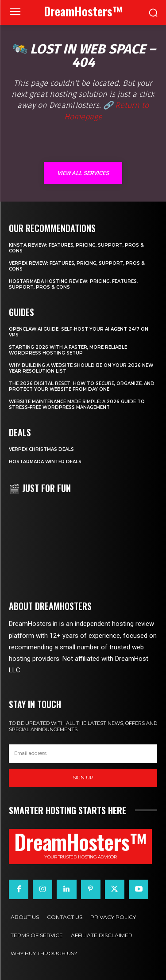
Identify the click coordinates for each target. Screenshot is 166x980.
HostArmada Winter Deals (45, 462)
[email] (83, 754)
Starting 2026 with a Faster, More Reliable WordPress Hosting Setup (68, 350)
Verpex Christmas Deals (41, 449)
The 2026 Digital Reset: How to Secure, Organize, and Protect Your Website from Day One (82, 386)
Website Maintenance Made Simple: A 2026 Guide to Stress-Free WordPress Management (77, 404)
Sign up (83, 778)
